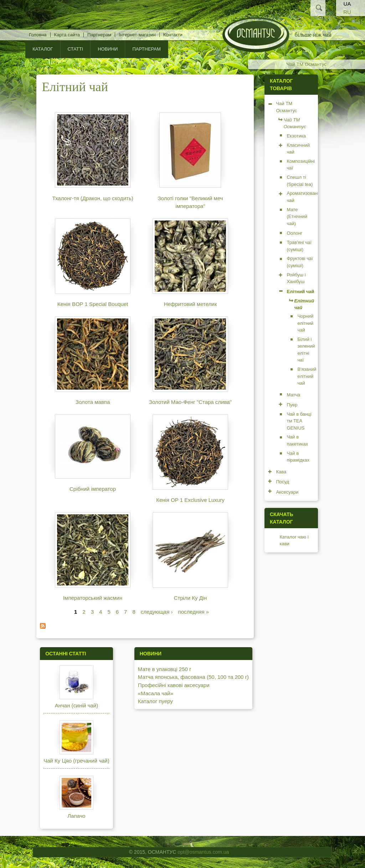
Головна (38, 35)
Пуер (292, 405)
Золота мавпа (93, 402)
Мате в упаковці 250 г (165, 669)
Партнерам (99, 35)
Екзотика (296, 136)
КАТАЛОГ (43, 49)
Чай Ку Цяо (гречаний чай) (76, 761)
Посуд (282, 482)
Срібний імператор (93, 489)
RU (347, 12)
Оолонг (294, 233)
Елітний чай (300, 292)
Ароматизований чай (305, 197)
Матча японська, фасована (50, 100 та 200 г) (193, 677)
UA (347, 4)
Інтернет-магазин (137, 35)
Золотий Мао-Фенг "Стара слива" (190, 402)
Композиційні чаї (301, 165)
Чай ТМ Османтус (307, 64)
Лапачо (76, 816)
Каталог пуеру (155, 701)
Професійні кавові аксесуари (174, 685)
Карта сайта (67, 35)
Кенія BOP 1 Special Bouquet (93, 304)
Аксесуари (287, 492)
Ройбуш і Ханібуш (296, 278)
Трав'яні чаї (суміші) (299, 246)
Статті (76, 49)
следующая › (157, 612)
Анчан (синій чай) (76, 705)
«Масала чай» (156, 693)
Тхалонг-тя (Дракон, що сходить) (92, 198)
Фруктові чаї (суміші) (300, 262)
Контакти (173, 35)
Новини (108, 49)
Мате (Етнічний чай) (297, 217)
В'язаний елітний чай (307, 376)
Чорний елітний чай (305, 323)
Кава (281, 472)
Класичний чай (298, 149)
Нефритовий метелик (191, 304)
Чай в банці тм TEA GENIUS (299, 421)
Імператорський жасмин (93, 598)
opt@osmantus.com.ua (203, 852)
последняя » (194, 612)
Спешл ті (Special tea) (300, 181)
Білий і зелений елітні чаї (306, 350)
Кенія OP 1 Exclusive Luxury (190, 500)
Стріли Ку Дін (191, 598)
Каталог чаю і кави (294, 540)
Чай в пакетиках (297, 440)
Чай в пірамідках (298, 457)
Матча (293, 395)
